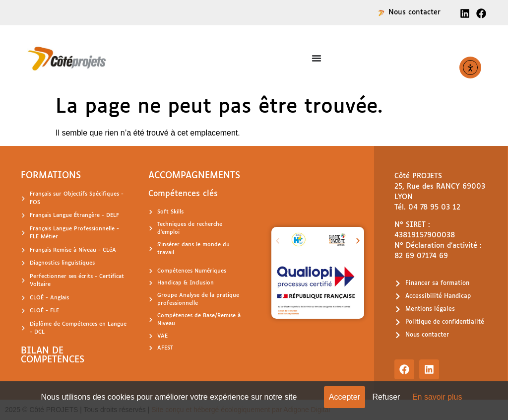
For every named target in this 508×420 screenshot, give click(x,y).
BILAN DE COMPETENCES (53, 355)
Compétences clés (183, 194)
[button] (278, 241)
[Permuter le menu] (317, 58)
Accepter (345, 397)
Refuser (386, 397)
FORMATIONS (51, 176)
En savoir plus (437, 397)
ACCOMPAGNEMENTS (194, 176)
